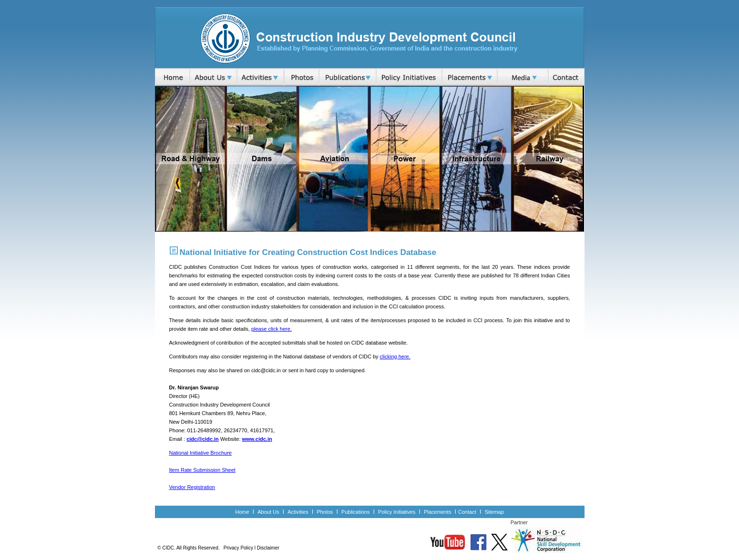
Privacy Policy (238, 548)
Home (242, 512)
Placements (438, 512)
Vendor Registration (192, 487)
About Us (268, 512)
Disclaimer (268, 548)
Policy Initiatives (397, 512)
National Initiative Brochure (200, 453)
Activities (298, 512)
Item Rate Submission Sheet (202, 470)
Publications (355, 512)
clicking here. (395, 356)
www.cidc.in (257, 439)
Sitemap (494, 512)
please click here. (272, 329)
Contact (467, 512)
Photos (325, 512)
